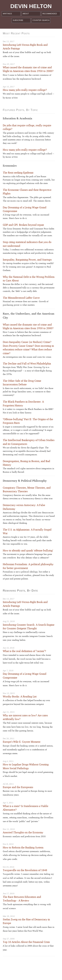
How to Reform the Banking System (23, 847)
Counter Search (41, 20)
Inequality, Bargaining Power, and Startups (27, 260)
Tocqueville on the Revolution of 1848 (25, 870)
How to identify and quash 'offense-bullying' (28, 550)
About (26, 14)
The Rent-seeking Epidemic (18, 173)
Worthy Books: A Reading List (20, 697)
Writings (7, 14)
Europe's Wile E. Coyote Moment (22, 742)
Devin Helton (31, 6)
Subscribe (18, 20)
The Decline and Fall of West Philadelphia (27, 364)
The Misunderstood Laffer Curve (21, 298)
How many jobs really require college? (25, 90)
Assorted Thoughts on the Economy (23, 832)
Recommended (50, 14)
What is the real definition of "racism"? (24, 651)
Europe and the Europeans (18, 787)
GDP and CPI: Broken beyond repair (23, 225)
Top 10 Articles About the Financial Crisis (26, 942)
